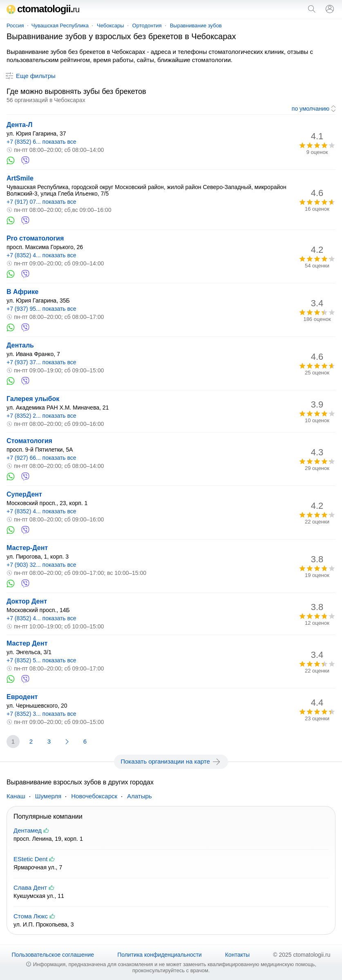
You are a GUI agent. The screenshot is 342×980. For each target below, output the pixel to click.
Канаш (16, 796)
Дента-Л (19, 125)
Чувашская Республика (60, 26)
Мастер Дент (27, 643)
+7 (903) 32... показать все (41, 565)
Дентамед (28, 830)
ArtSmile (20, 178)
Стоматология (29, 441)
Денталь (20, 345)
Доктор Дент (27, 601)
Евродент (22, 697)
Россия (15, 26)
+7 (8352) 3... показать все (41, 714)
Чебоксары (111, 26)
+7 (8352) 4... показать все (41, 255)
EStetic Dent (30, 859)
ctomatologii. (43, 9)
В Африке (22, 292)
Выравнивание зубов (196, 26)
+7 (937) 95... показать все (41, 309)
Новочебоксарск (94, 796)
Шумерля (48, 796)
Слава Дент (30, 888)
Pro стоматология (35, 238)
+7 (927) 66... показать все (41, 458)
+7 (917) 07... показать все (41, 202)
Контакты (237, 955)
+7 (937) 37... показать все (41, 362)
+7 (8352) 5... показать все (41, 660)
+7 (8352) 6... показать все (41, 142)
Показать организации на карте (171, 762)
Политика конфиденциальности (160, 955)
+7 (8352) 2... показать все (41, 416)
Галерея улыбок (33, 399)
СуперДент (24, 494)
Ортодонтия (147, 26)
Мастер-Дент (27, 548)
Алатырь (140, 796)
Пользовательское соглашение (53, 955)
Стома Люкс (31, 916)
